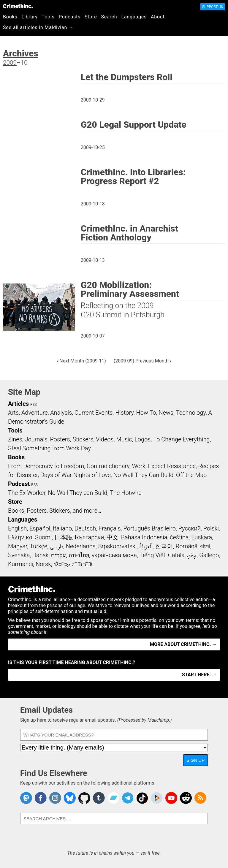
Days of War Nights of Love (76, 475)
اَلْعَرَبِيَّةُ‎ (146, 546)
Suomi (43, 537)
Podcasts (70, 17)
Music (124, 439)
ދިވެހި (192, 555)
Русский (190, 528)
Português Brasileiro (149, 528)
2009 (10, 63)
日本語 (63, 537)
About (158, 17)
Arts (13, 413)
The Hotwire (126, 493)
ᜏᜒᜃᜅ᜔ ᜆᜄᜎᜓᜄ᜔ (73, 564)
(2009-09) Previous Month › (142, 361)
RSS (34, 405)
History (124, 413)
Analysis (61, 413)
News (166, 413)
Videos (105, 439)
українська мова (114, 555)
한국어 (164, 546)
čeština (179, 537)
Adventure (35, 413)
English (18, 528)
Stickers (83, 439)
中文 (113, 537)
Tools (48, 17)
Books (10, 17)
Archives (21, 53)
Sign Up (196, 760)
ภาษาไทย (79, 555)
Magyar (18, 546)
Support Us (213, 7)
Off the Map (191, 475)
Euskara (202, 537)
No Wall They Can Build (144, 475)
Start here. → (199, 675)
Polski (211, 528)
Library (30, 17)
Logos (142, 439)
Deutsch (85, 528)
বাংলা (205, 546)
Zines (15, 439)
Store (91, 17)
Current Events (94, 413)
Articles (18, 404)
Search (109, 17)
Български (90, 537)
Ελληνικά (20, 537)
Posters (60, 439)
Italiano (62, 528)
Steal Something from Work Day (49, 448)
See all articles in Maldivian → (38, 27)
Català (176, 555)
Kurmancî (20, 564)
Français (110, 528)
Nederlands (81, 546)
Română (187, 546)
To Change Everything (181, 439)
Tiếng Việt (152, 555)
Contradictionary (108, 466)
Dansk (41, 555)
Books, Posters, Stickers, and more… (55, 511)
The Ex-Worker (27, 493)
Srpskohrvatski (118, 546)
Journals (36, 439)
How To (146, 413)
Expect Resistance (172, 466)
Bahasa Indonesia (144, 537)
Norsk (43, 564)
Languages (134, 17)
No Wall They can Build (78, 493)
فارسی (57, 546)
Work (138, 466)
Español (40, 528)
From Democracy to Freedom (46, 466)
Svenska (19, 555)
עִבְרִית (58, 555)
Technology (191, 413)
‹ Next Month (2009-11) (81, 361)
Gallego (209, 555)
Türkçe (38, 546)
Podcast (19, 484)
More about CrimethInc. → (183, 644)
